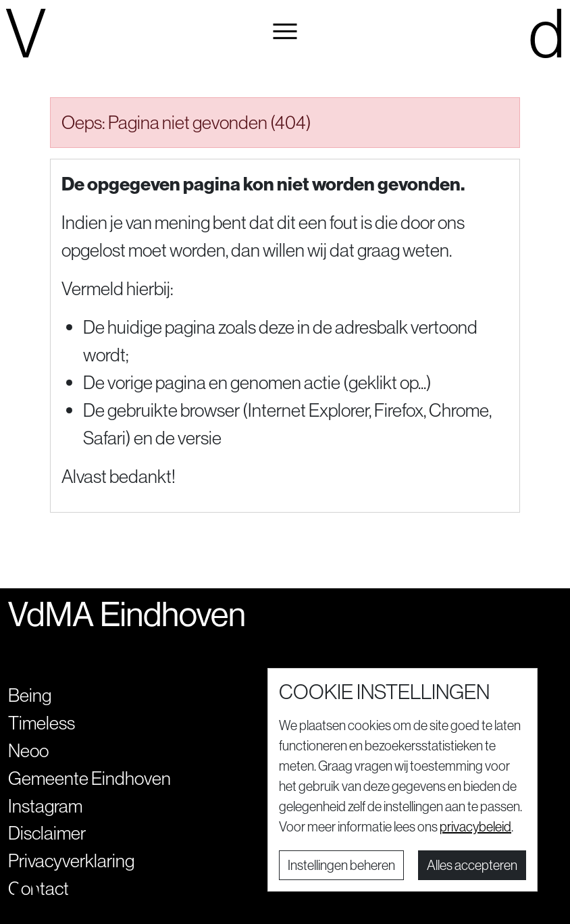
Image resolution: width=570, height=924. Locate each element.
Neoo (28, 750)
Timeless (42, 723)
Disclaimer (47, 833)
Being (30, 695)
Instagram (45, 806)
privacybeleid (475, 826)
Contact (38, 888)
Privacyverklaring (71, 861)
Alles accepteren (472, 865)
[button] (285, 32)
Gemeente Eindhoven (89, 778)
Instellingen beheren (341, 865)
